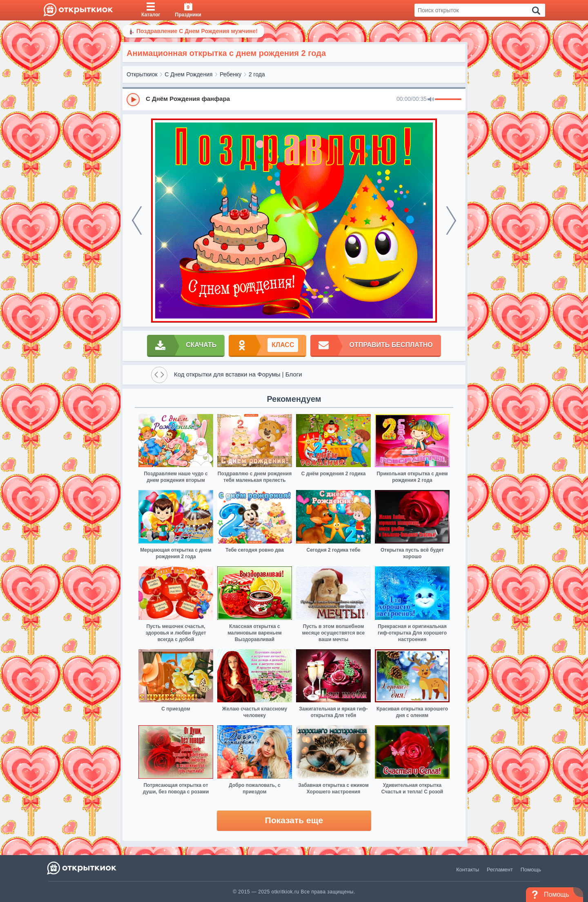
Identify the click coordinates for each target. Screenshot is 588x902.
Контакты (468, 870)
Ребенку (231, 74)
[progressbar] (448, 100)
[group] (294, 99)
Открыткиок (142, 74)
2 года (257, 74)
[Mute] (431, 100)
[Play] (133, 100)
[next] (451, 220)
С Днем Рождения (188, 74)
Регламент (500, 870)
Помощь (531, 870)
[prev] (137, 220)
